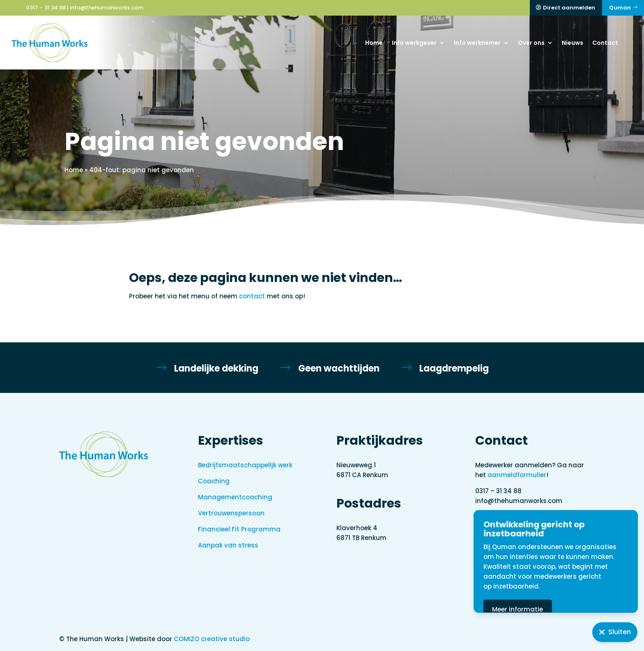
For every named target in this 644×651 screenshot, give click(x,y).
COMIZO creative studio (212, 639)
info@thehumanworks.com (107, 8)
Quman (620, 8)
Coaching (214, 481)
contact (252, 296)
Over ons (531, 43)
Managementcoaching (235, 497)
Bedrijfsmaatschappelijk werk (245, 465)
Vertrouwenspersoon (231, 513)
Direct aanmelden (569, 8)
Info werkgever (414, 43)
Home (374, 43)
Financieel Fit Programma (239, 529)
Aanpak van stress (228, 545)
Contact (605, 43)
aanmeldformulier (517, 475)
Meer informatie (556, 609)
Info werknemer (477, 43)
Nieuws (573, 43)
